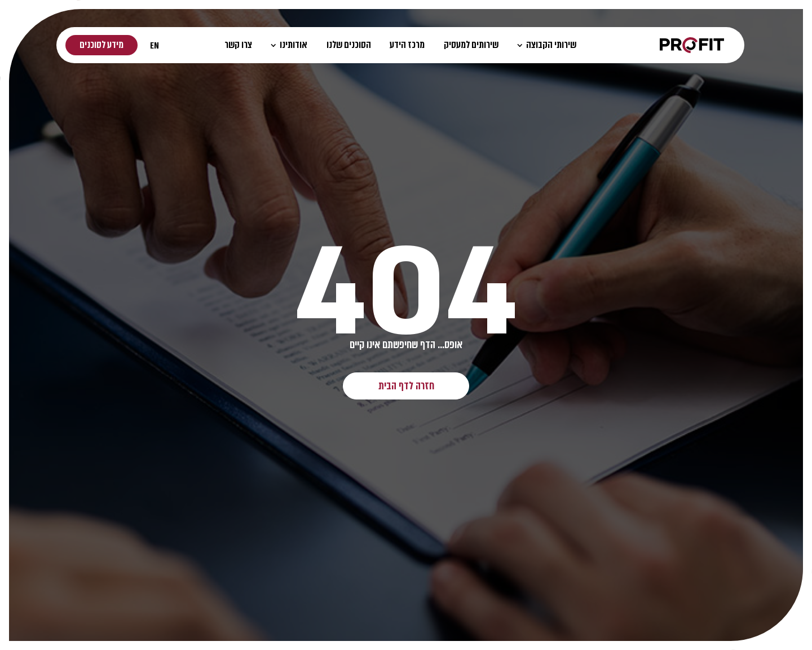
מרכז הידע (407, 45)
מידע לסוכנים (101, 45)
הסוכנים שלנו (349, 45)
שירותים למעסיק (471, 45)
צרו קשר (238, 45)
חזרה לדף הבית (406, 386)
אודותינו (289, 45)
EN (155, 45)
